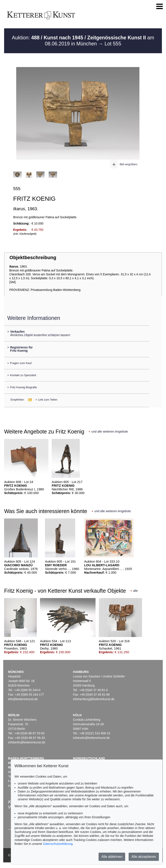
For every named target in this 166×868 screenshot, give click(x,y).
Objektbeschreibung (33, 258)
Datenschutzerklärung (58, 844)
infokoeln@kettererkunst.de (91, 738)
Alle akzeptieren (144, 857)
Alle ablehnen (112, 857)
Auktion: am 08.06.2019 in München (83, 41)
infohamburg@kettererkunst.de (94, 699)
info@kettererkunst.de (23, 699)
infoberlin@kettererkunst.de (26, 742)
